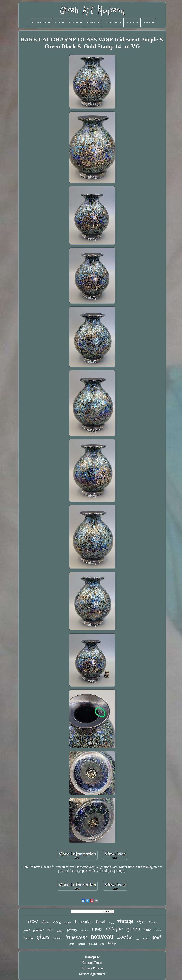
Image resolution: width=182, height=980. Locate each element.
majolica (57, 939)
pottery (72, 930)
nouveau (102, 936)
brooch (153, 922)
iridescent (76, 937)
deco (45, 922)
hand (147, 930)
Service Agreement (92, 974)
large (71, 944)
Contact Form (92, 963)
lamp (112, 943)
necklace (60, 931)
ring (57, 922)
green (133, 928)
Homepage (92, 957)
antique (114, 929)
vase (33, 921)
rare (50, 930)
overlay (68, 923)
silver (97, 929)
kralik (111, 923)
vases (158, 930)
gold (156, 937)
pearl (27, 930)
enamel (93, 944)
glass (43, 937)
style (141, 921)
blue (146, 939)
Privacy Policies (92, 968)
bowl (138, 939)
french (28, 938)
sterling (81, 944)
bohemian (84, 922)
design (84, 930)
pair (102, 944)
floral (101, 922)
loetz (125, 937)
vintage (125, 921)
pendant (39, 930)
